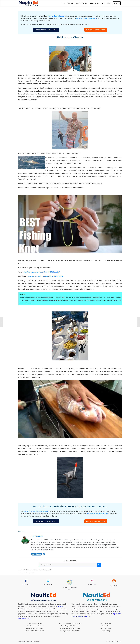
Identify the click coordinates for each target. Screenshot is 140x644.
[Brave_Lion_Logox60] (70, 582)
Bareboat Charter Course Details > (46, 30)
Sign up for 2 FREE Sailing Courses (70, 624)
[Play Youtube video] (70, 224)
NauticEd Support (106, 628)
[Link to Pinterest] (120, 641)
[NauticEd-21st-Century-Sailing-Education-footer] (43, 597)
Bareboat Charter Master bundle (87, 18)
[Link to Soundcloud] (115, 641)
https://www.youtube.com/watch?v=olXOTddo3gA (41, 272)
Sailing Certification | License (34, 631)
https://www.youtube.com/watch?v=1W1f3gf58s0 (45, 276)
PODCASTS (114, 586)
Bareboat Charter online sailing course (36, 511)
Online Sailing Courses (34, 624)
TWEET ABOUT (48, 585)
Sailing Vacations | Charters (35, 626)
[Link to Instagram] (112, 641)
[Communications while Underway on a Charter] (1, 322)
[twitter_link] (48, 581)
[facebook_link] (26, 581)
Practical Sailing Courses (35, 628)
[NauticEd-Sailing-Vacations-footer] (97, 597)
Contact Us (106, 626)
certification (39, 611)
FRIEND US (26, 585)
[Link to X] (107, 641)
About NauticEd (106, 624)
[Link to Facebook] (109, 641)
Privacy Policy (106, 631)
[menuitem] (63, 3)
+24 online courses (35, 609)
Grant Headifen (37, 536)
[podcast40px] (114, 581)
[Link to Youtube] (118, 641)
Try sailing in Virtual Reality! (70, 626)
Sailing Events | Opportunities (70, 631)
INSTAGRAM (92, 585)
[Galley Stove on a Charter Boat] (139, 322)
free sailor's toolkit (49, 609)
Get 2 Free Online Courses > (96, 30)
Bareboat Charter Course (56, 16)
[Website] (44, 554)
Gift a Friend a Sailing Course (70, 628)
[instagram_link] (92, 581)
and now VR (61, 606)
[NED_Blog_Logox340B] (28, 3)
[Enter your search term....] (70, 565)
